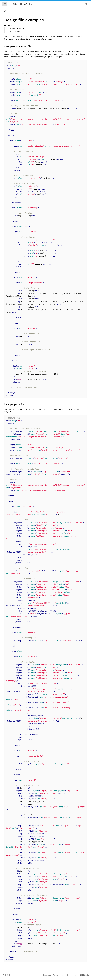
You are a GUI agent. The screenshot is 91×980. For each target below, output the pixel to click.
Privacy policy (71, 975)
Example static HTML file (15, 29)
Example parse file (13, 32)
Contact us (47, 975)
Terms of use (58, 975)
